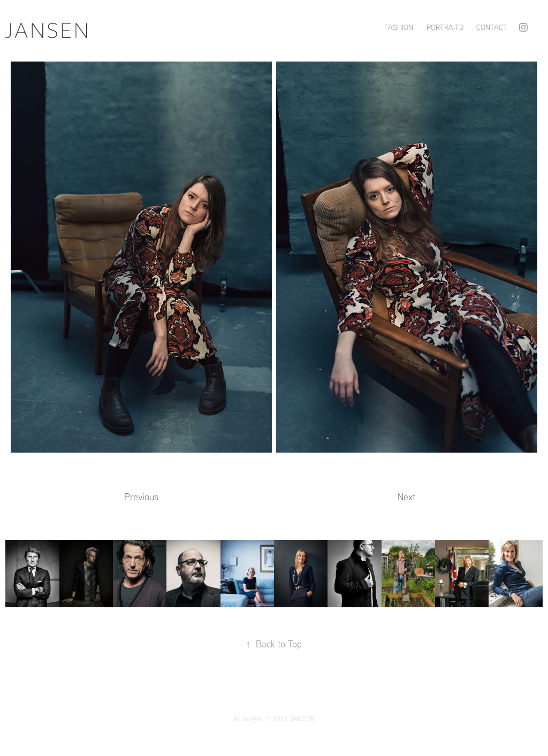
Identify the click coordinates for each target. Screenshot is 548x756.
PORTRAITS (445, 27)
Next (406, 497)
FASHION (399, 27)
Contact (492, 27)
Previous (141, 497)
